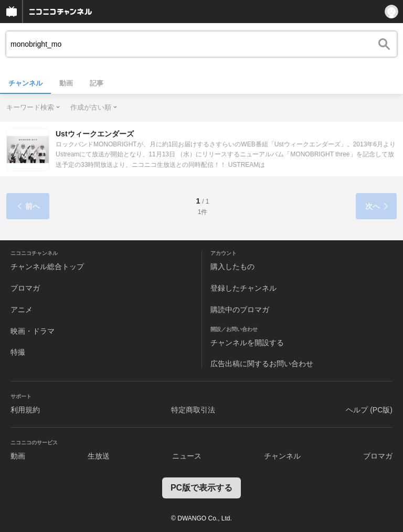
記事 (97, 83)
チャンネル (25, 83)
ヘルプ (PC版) (369, 410)
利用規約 (25, 410)
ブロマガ (25, 288)
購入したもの (232, 267)
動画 (66, 83)
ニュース (187, 456)
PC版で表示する (201, 488)
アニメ (22, 310)
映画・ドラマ (33, 331)
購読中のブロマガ (240, 310)
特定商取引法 (193, 410)
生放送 (99, 456)
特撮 (18, 352)
